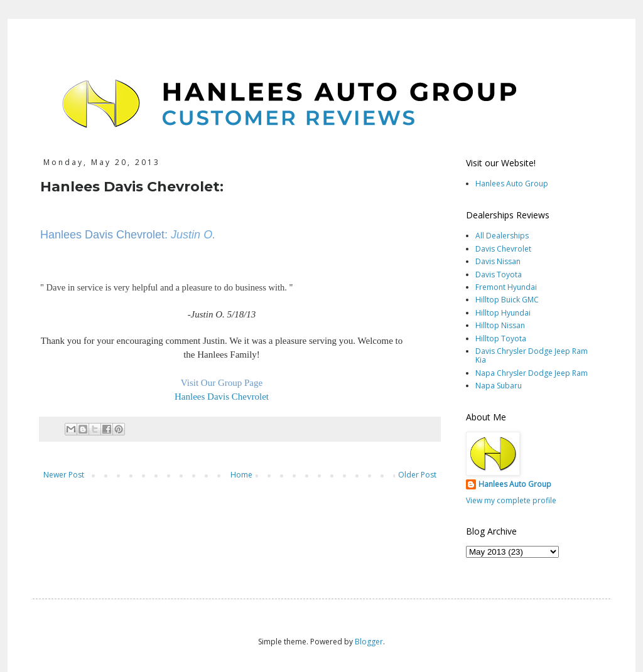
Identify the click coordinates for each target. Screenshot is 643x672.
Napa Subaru (499, 386)
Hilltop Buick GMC (507, 300)
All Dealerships (502, 236)
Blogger (369, 642)
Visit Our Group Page (222, 383)
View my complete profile (511, 500)
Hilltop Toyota (501, 339)
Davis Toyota (499, 275)
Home (241, 475)
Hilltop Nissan (500, 325)
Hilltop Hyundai (503, 313)
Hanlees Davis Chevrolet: (104, 235)
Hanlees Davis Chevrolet (222, 397)
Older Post (417, 475)
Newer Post (64, 475)
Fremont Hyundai (506, 287)
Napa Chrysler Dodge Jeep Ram (532, 373)
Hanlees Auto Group (512, 184)
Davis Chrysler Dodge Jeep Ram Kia (532, 355)
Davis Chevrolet (503, 249)
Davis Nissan (498, 261)
